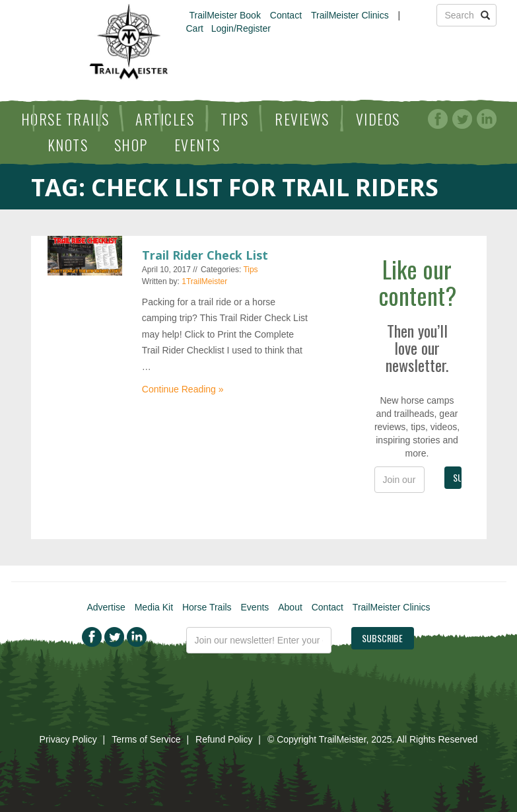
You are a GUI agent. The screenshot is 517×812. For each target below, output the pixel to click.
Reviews (302, 119)
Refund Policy (224, 739)
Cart (195, 28)
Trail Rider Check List (205, 255)
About (290, 607)
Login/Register (241, 28)
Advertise (106, 607)
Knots (68, 145)
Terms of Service (146, 739)
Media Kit (154, 607)
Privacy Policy (68, 739)
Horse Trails (65, 119)
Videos (378, 119)
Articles (165, 119)
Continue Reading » (183, 389)
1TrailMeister (204, 281)
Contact (286, 15)
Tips (234, 119)
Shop (131, 145)
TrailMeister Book (225, 15)
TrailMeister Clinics (350, 15)
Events (197, 145)
